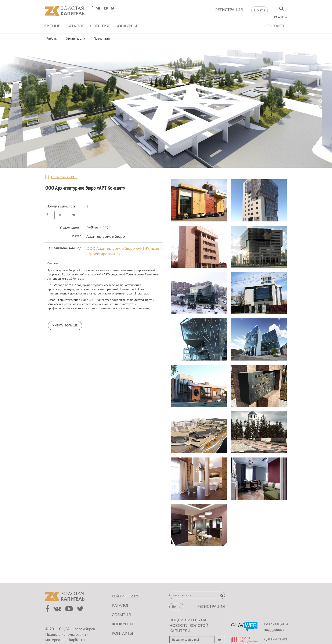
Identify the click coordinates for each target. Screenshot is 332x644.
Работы (52, 39)
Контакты (276, 26)
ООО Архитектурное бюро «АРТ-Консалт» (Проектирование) (125, 251)
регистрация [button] (211, 607)
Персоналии (103, 39)
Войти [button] (259, 10)
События (100, 26)
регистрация (229, 10)
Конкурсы (126, 26)
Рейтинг (51, 26)
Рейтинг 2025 (125, 596)
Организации (75, 39)
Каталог (75, 26)
